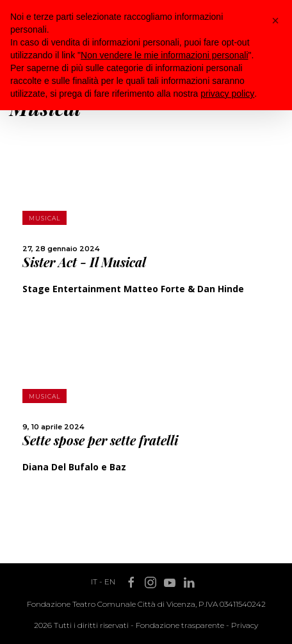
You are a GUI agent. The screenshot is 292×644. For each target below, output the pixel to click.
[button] (275, 21)
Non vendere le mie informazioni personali (164, 55)
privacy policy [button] (227, 94)
